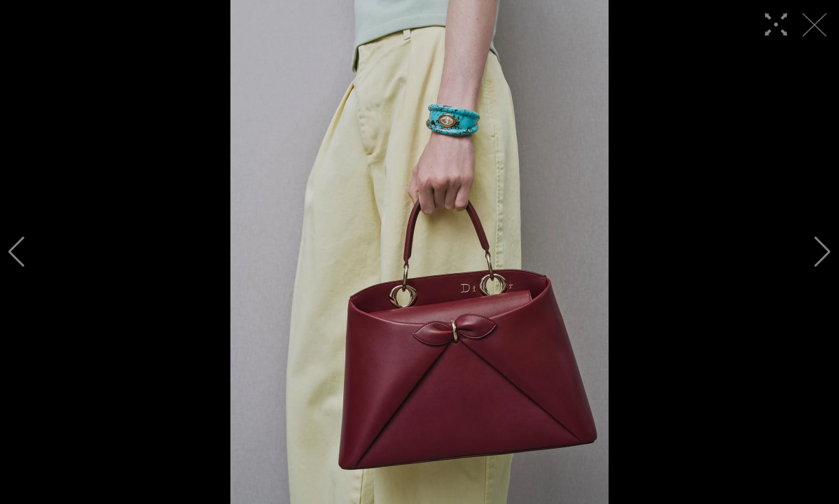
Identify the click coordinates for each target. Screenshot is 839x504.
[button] (16, 252)
